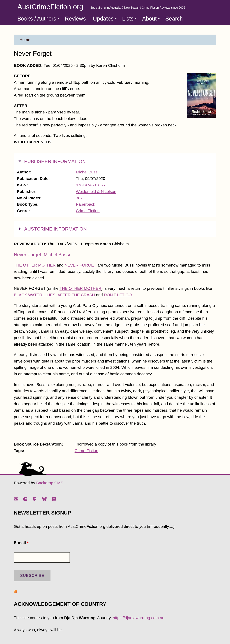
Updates (105, 19)
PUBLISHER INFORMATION (55, 161)
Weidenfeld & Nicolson (96, 192)
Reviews (75, 19)
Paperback (85, 204)
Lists (129, 19)
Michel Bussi (87, 172)
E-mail (21, 543)
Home (25, 40)
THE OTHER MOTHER (35, 265)
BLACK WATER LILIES (35, 295)
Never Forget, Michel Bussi (42, 255)
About (151, 19)
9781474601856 (90, 185)
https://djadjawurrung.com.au (139, 618)
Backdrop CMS (50, 483)
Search (174, 19)
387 (79, 198)
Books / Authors (38, 19)
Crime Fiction (88, 211)
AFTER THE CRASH (76, 295)
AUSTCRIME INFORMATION (56, 228)
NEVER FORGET (80, 265)
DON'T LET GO (118, 295)
